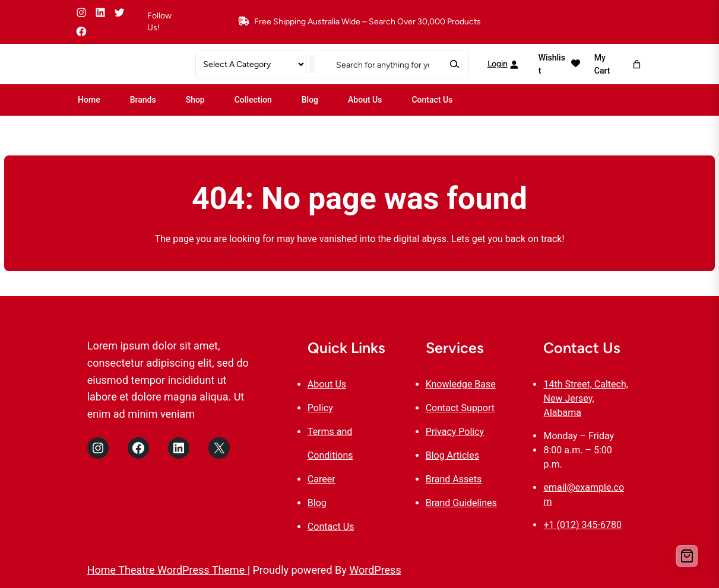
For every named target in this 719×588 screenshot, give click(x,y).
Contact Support (460, 408)
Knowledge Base (461, 384)
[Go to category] (312, 64)
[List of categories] (253, 64)
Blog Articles (452, 455)
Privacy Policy (455, 432)
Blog (317, 503)
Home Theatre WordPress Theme (167, 570)
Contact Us (331, 527)
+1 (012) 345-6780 (582, 525)
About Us (327, 384)
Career (322, 479)
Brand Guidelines (461, 503)
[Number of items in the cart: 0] (637, 64)
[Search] (454, 64)
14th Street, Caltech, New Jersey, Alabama (585, 398)
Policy (320, 408)
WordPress (375, 570)
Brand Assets (454, 479)
